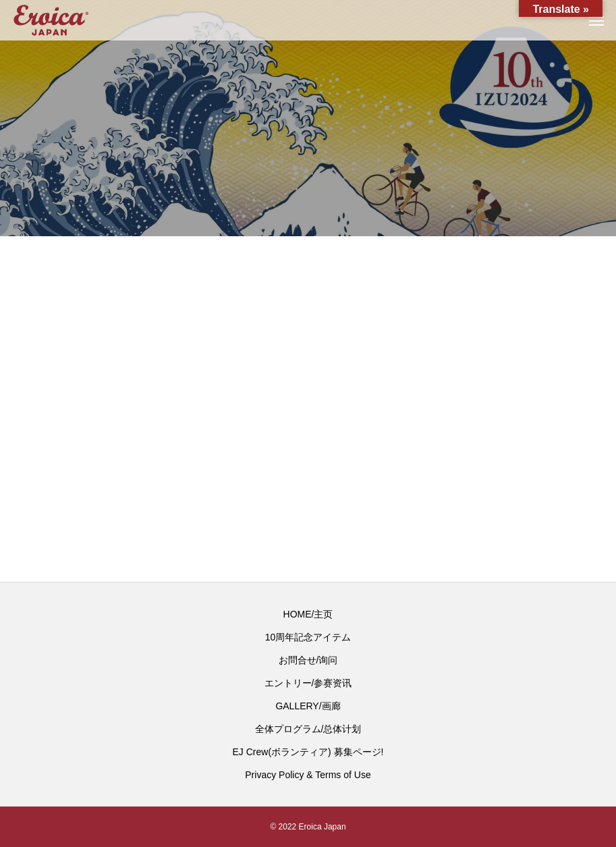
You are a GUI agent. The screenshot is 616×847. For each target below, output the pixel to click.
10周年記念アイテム (308, 637)
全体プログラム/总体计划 (308, 729)
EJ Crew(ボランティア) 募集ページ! (308, 752)
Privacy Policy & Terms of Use (308, 775)
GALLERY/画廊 (308, 706)
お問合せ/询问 (308, 660)
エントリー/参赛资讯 (308, 683)
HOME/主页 (308, 614)
